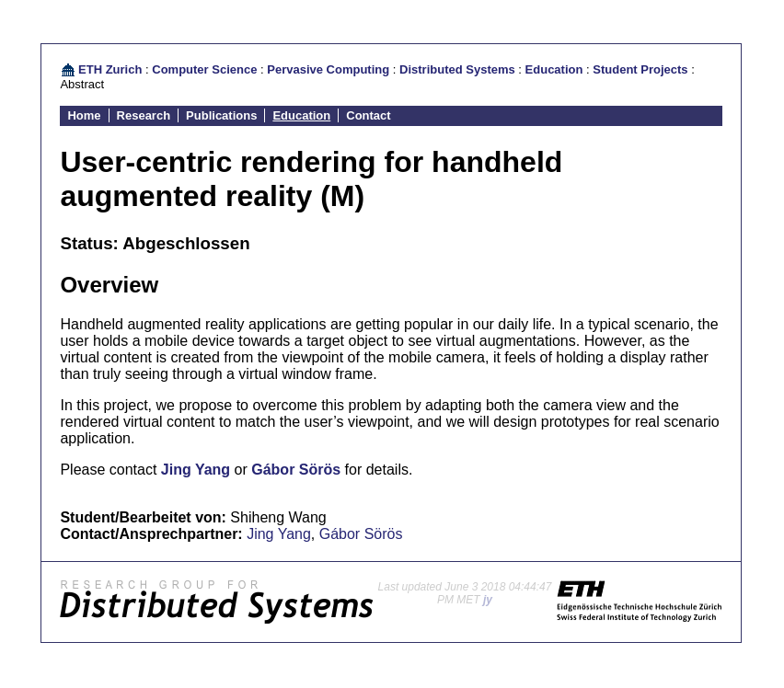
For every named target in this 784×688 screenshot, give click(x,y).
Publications (221, 115)
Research (144, 115)
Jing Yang (196, 470)
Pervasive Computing (328, 69)
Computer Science (204, 69)
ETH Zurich (110, 69)
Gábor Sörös (296, 470)
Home (84, 115)
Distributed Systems (457, 69)
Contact (368, 115)
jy (488, 600)
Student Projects (640, 69)
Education (554, 69)
